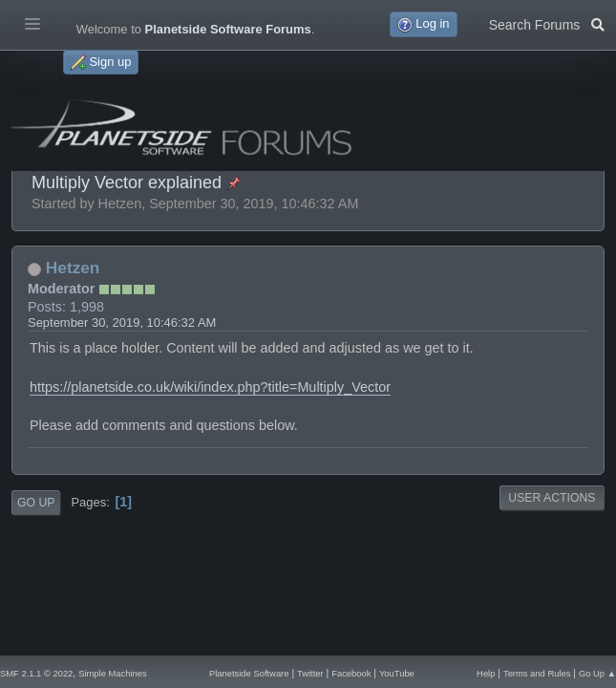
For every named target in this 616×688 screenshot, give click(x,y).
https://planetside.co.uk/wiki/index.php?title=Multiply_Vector (210, 387)
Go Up (36, 503)
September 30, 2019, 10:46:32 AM (122, 322)
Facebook (351, 673)
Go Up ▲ (597, 673)
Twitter (310, 673)
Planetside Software (249, 673)
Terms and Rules (537, 673)
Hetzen (73, 268)
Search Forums (547, 23)
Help (486, 673)
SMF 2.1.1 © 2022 (36, 673)
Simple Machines (113, 673)
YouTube (397, 673)
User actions (552, 498)
